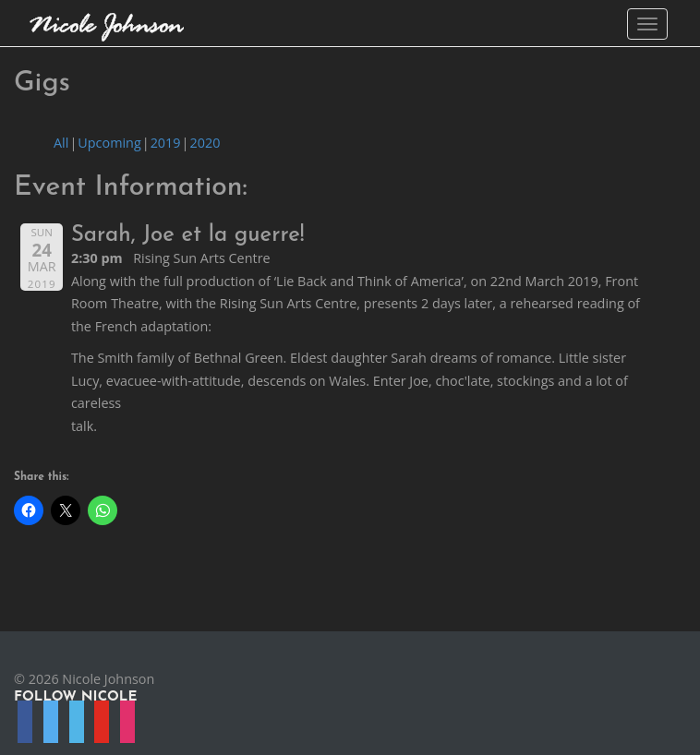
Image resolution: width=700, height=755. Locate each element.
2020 (205, 143)
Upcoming (109, 143)
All (61, 143)
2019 (166, 143)
